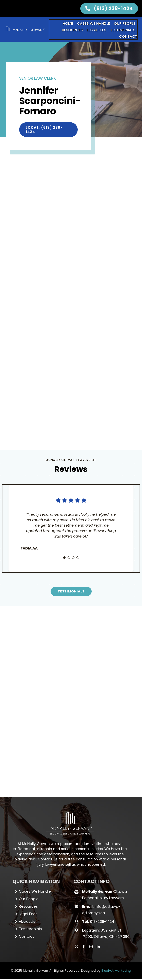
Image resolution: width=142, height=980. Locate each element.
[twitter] (76, 957)
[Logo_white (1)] (70, 820)
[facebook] (84, 957)
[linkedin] (98, 957)
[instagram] (91, 957)
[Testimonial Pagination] (64, 568)
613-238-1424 (102, 931)
